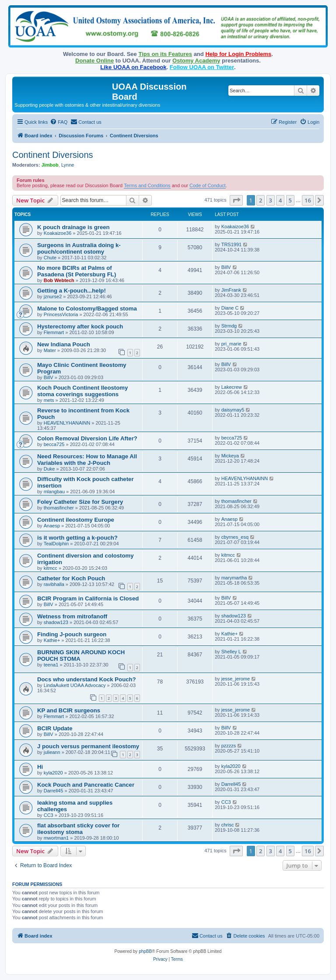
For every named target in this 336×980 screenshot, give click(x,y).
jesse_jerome (236, 679)
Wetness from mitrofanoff (72, 616)
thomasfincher (59, 508)
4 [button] (280, 200)
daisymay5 (233, 410)
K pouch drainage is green (73, 227)
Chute (50, 258)
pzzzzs (229, 746)
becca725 (54, 444)
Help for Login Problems (238, 54)
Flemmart (54, 332)
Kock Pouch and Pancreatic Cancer (86, 785)
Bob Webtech (59, 280)
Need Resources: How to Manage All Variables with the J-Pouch (87, 460)
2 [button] (261, 200)
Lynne (68, 165)
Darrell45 (54, 791)
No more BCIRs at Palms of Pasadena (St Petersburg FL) (77, 271)
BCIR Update (55, 728)
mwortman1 (56, 838)
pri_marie (231, 344)
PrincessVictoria (61, 314)
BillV (226, 267)
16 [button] (308, 200)
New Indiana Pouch (64, 344)
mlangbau (54, 492)
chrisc (228, 825)
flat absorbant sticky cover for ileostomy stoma (78, 829)
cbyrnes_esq (235, 537)
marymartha (234, 578)
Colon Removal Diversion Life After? (87, 438)
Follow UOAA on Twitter (202, 67)
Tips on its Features (165, 54)
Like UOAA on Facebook (133, 67)
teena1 (51, 665)
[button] (236, 200)
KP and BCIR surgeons (69, 710)
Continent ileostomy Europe (76, 520)
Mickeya (230, 456)
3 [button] (271, 200)
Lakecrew (232, 387)
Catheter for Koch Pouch (71, 578)
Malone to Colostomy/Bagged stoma (87, 309)
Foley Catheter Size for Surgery (80, 502)
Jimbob (50, 165)
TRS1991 (231, 244)
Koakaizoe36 (58, 233)
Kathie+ (52, 640)
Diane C (230, 308)
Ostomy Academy (196, 61)
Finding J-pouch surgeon (72, 634)
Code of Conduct (208, 185)
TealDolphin (56, 544)
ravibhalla (54, 584)
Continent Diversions (53, 155)
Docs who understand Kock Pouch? (87, 679)
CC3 (49, 815)
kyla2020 (53, 773)
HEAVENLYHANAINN (67, 423)
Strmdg (229, 326)
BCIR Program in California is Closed (88, 598)
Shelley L (231, 652)
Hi (40, 767)
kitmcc (51, 568)
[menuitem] (59, 122)
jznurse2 (53, 296)
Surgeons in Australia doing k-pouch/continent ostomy (79, 248)
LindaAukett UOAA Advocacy (75, 685)
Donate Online (94, 61)
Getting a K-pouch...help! (72, 291)
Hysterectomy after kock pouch (80, 326)
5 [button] (290, 200)
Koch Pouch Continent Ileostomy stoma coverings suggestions (82, 391)
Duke (49, 469)
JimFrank (231, 290)
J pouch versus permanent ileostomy (88, 746)
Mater (50, 350)
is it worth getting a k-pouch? (77, 538)
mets (49, 400)
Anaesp (52, 526)
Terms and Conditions (147, 185)
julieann (52, 752)
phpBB (145, 951)
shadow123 (56, 622)
